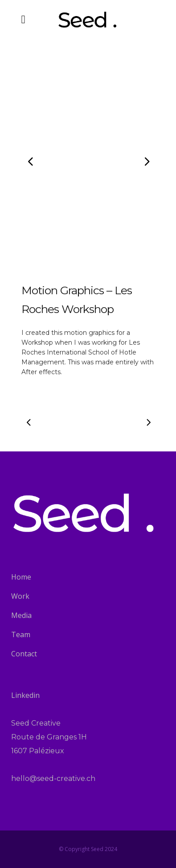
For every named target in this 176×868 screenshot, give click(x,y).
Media (21, 615)
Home (21, 577)
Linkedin (25, 695)
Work (20, 596)
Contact (24, 654)
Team (21, 634)
